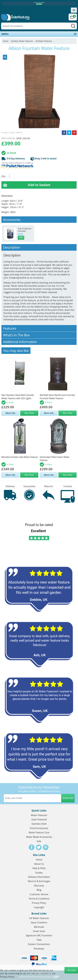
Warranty (39, 886)
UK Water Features (39, 918)
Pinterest (46, 847)
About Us (39, 864)
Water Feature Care (39, 832)
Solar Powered (39, 819)
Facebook (32, 847)
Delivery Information (39, 877)
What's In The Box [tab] (39, 335)
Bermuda (39, 927)
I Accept (71, 970)
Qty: (4, 176)
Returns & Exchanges (39, 881)
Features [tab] (39, 328)
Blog (39, 890)
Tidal (39, 940)
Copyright (39, 907)
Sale (39, 841)
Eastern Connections (39, 944)
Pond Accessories (39, 828)
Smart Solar (39, 931)
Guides (39, 873)
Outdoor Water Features (22, 41)
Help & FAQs (39, 868)
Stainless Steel (39, 824)
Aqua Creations (39, 922)
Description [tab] (39, 247)
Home (6, 41)
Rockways (39, 949)
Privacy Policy (39, 903)
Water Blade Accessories (39, 837)
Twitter (39, 847)
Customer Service (39, 894)
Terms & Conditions (39, 899)
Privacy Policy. (7, 977)
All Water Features (44, 41)
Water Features (39, 815)
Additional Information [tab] (39, 342)
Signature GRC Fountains (39, 935)
